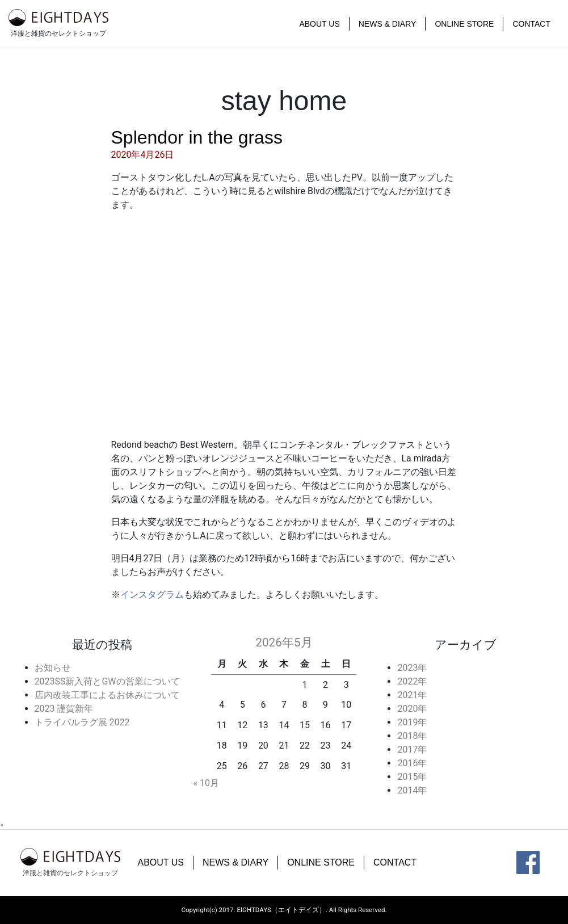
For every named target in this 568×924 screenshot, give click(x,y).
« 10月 (206, 783)
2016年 (412, 763)
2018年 (412, 736)
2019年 (412, 722)
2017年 (412, 749)
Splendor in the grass (197, 137)
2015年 (412, 777)
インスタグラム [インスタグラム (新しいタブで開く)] (152, 595)
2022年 (412, 681)
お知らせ (53, 668)
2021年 (412, 695)
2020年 (412, 709)
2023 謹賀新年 (64, 709)
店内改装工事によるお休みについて (107, 695)
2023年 (412, 668)
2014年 (412, 790)
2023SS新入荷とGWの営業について (107, 681)
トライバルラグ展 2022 (82, 722)
